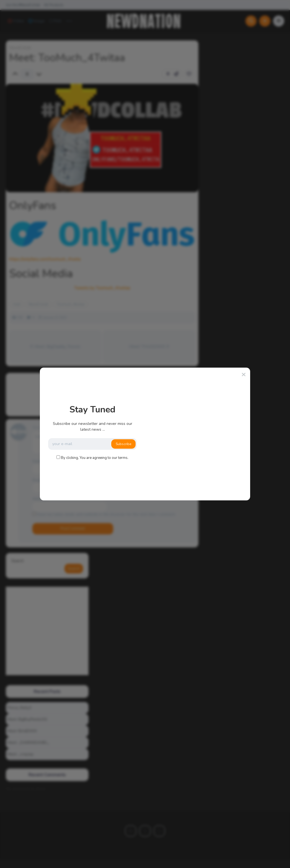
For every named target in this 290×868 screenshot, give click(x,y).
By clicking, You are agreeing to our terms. (95, 458)
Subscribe (123, 444)
